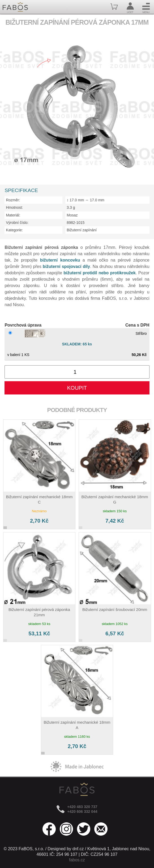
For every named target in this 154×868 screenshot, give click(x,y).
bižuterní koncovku (60, 260)
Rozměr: (13, 200)
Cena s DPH (137, 325)
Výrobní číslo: (17, 223)
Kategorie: (14, 230)
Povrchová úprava (23, 325)
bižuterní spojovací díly (66, 266)
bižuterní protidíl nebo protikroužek (100, 273)
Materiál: (13, 215)
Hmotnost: (14, 207)
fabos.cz (77, 860)
